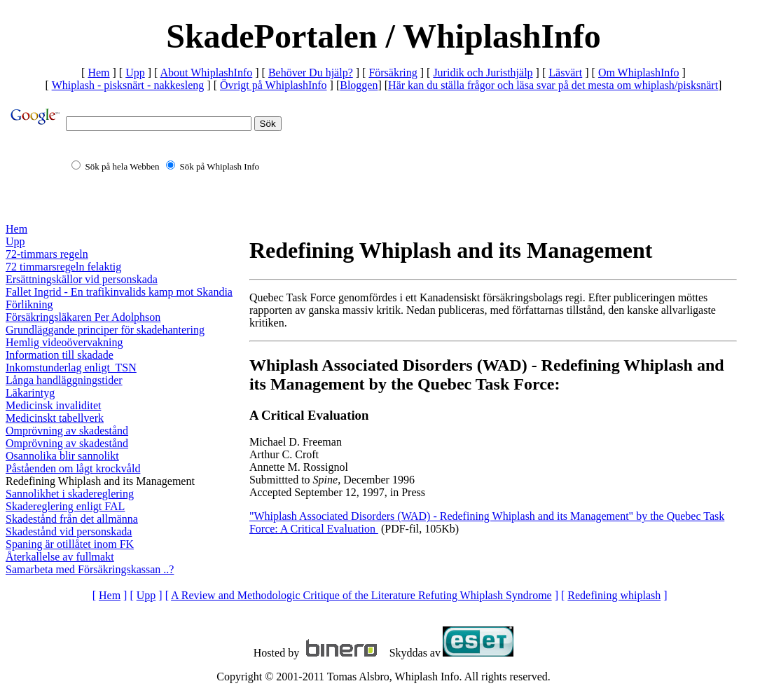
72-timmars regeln (47, 254)
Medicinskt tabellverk (55, 418)
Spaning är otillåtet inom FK (70, 544)
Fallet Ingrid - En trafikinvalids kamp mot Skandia (119, 292)
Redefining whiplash (614, 595)
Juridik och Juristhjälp (483, 73)
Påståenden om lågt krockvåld (73, 468)
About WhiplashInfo (207, 73)
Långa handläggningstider (64, 380)
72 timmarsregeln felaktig (63, 267)
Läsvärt (565, 73)
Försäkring (393, 73)
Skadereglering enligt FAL (65, 506)
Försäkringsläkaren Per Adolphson (83, 317)
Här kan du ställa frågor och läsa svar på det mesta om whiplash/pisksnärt (553, 85)
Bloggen (359, 85)
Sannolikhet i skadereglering (70, 494)
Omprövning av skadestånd (67, 431)
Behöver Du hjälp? (311, 73)
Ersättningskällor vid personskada (82, 279)
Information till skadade (60, 355)
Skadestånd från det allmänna (72, 519)
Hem (98, 73)
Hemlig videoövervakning (64, 342)
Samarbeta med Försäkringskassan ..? (90, 569)
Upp (135, 73)
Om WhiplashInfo (639, 73)
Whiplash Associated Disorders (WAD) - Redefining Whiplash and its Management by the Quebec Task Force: (487, 375)
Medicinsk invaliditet (53, 405)
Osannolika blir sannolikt (62, 456)
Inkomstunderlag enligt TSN (71, 368)
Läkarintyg (30, 393)
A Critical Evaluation (309, 415)
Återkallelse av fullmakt (60, 557)
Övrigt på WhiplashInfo (274, 85)
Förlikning (29, 304)
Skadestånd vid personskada (69, 531)
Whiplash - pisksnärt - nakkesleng (128, 85)
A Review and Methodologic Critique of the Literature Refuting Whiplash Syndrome (361, 595)
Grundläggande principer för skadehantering (105, 330)
